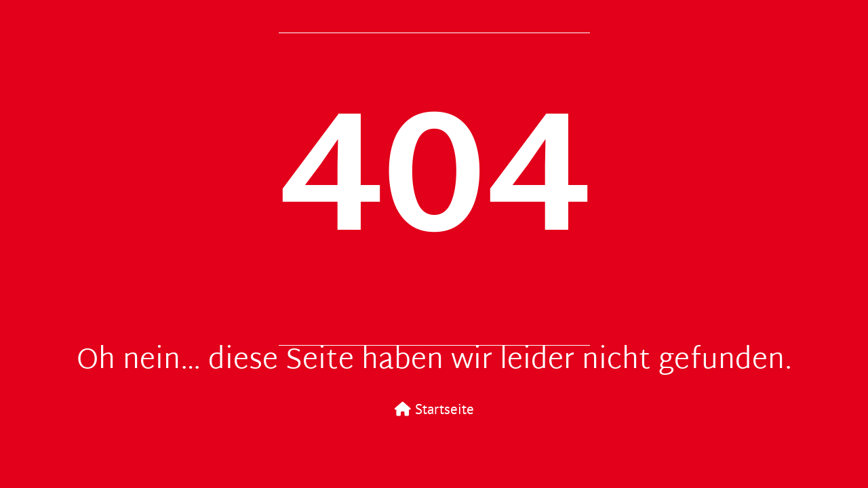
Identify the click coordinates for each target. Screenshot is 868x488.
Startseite (434, 409)
